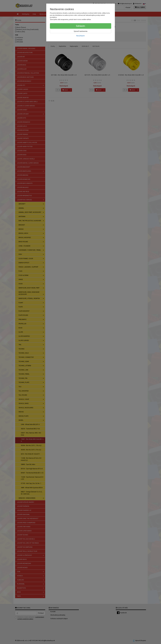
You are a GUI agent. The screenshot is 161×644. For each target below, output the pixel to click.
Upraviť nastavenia (81, 31)
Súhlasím (80, 26)
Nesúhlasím (81, 36)
